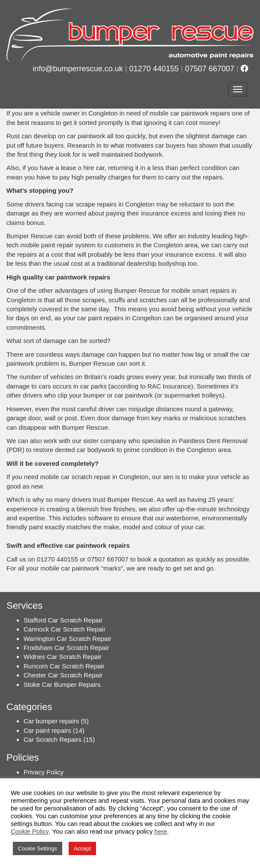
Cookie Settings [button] (38, 848)
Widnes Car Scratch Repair (63, 657)
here (161, 832)
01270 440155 (154, 69)
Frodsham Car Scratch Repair (66, 648)
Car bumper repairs (51, 721)
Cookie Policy (30, 832)
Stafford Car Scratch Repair (63, 620)
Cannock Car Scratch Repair (65, 629)
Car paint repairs (47, 730)
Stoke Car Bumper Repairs (62, 684)
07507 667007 (210, 69)
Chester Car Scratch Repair (63, 675)
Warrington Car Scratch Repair (68, 639)
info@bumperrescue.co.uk (78, 69)
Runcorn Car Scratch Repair (64, 666)
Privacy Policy (44, 772)
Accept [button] (82, 848)
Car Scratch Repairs (53, 739)
